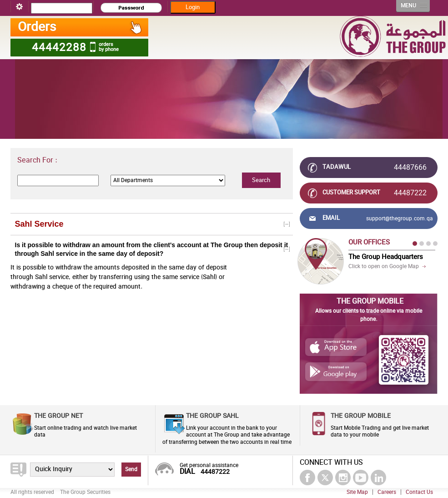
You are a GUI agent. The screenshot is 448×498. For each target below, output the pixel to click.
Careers (387, 492)
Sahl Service (39, 224)
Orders (80, 27)
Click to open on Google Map (384, 266)
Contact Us (419, 492)
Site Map (357, 492)
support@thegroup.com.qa (400, 219)
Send (131, 469)
